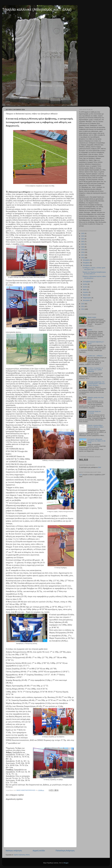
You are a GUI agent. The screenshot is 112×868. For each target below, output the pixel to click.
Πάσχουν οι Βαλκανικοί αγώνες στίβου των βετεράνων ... (94, 277)
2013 (83, 309)
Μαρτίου (86, 295)
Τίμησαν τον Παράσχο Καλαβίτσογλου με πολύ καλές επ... (94, 273)
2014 (83, 306)
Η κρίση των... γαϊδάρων (95, 356)
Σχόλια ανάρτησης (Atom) (22, 855)
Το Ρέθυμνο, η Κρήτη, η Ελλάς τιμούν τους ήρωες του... (94, 269)
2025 (83, 233)
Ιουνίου (85, 287)
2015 (83, 304)
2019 (83, 250)
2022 (83, 241)
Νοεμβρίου (86, 263)
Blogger (66, 863)
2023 (83, 239)
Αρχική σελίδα (39, 851)
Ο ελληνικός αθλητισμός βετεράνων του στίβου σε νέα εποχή (96, 441)
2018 (83, 252)
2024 (83, 236)
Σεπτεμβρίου (87, 282)
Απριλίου (86, 292)
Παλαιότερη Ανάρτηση (65, 851)
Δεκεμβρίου (87, 260)
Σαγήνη (90, 330)
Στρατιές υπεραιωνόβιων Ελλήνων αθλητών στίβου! (95, 426)
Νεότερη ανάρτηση (14, 851)
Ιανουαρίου (86, 300)
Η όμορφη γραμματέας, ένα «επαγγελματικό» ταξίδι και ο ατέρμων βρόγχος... (96, 384)
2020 (83, 247)
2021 (83, 244)
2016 (83, 258)
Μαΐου (85, 290)
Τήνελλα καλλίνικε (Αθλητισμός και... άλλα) (37, 9)
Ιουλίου (85, 284)
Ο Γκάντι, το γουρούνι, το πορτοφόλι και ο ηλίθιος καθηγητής (95, 370)
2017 (83, 255)
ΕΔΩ (100, 467)
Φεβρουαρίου (87, 298)
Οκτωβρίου (86, 265)
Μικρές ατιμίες (92, 317)
